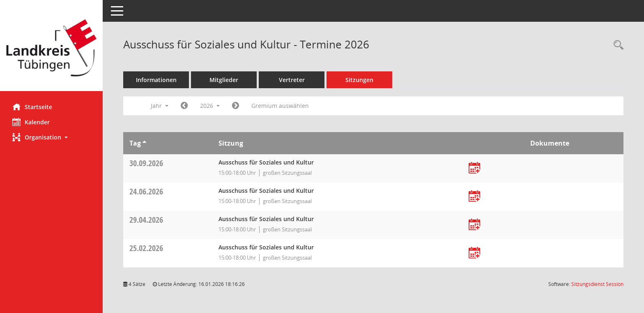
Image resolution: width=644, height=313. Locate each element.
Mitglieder (224, 80)
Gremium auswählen (280, 106)
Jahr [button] (160, 106)
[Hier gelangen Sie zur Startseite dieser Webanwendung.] (51, 49)
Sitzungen (359, 80)
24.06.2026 (146, 191)
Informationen (156, 80)
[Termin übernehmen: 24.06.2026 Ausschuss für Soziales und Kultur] (474, 197)
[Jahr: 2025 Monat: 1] (184, 106)
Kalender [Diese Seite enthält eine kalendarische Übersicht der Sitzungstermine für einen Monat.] (31, 122)
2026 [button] (210, 106)
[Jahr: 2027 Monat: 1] (236, 106)
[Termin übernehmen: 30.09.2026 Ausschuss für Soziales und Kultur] (474, 168)
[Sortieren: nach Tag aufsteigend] (144, 143)
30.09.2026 (146, 163)
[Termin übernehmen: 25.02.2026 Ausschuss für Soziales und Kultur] (474, 253)
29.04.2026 (146, 220)
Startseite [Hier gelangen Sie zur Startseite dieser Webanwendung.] (32, 107)
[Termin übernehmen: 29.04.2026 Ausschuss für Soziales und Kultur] (474, 225)
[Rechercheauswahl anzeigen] (616, 45)
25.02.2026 (146, 248)
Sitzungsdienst (597, 284)
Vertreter (292, 80)
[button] (51, 137)
